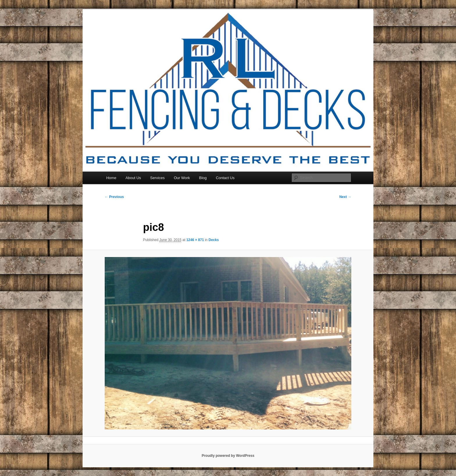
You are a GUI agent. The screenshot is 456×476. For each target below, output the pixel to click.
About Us (133, 178)
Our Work (182, 178)
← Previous (114, 197)
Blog (203, 178)
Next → (345, 197)
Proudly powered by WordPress (228, 456)
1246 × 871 (195, 240)
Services (157, 178)
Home (111, 178)
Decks (214, 240)
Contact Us (225, 178)
